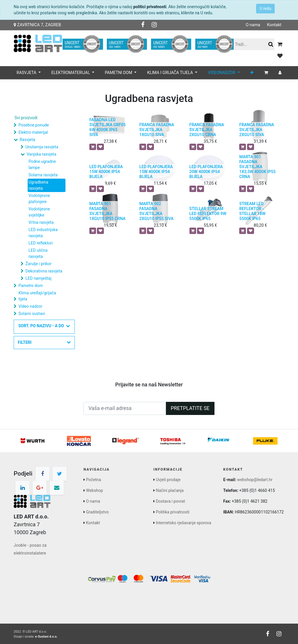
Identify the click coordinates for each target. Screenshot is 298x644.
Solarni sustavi (32, 314)
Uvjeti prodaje (168, 480)
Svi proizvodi (26, 118)
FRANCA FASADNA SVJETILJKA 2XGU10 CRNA (207, 130)
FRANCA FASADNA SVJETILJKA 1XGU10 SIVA (157, 130)
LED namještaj (38, 278)
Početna (93, 480)
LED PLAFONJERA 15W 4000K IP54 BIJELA (106, 172)
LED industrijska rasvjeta (43, 233)
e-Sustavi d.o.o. (46, 637)
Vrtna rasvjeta (41, 222)
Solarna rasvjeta (43, 175)
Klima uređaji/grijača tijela (37, 296)
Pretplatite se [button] (190, 408)
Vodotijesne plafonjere (39, 199)
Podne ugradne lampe (42, 164)
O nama (253, 25)
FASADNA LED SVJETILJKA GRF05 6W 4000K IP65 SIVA (108, 127)
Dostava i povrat (170, 501)
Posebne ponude (33, 125)
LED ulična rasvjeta (38, 253)
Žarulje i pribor (38, 264)
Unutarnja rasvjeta (42, 147)
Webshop (94, 490)
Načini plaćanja (170, 490)
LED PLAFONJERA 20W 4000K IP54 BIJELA (206, 172)
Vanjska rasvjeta (41, 154)
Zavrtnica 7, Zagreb (37, 25)
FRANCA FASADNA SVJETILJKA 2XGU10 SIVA (257, 130)
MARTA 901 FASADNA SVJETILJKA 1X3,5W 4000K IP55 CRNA (257, 167)
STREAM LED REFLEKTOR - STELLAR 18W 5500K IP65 (252, 211)
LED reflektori (41, 243)
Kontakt (274, 25)
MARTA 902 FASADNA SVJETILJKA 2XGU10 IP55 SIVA (156, 211)
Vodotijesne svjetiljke (39, 212)
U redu (265, 8)
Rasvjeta (27, 140)
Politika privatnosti (173, 512)
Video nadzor (30, 306)
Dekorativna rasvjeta (44, 271)
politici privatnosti (150, 7)
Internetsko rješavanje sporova (183, 523)
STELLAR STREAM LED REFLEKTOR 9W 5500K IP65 (208, 214)
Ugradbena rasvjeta (38, 185)
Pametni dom (30, 286)
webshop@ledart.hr (255, 480)
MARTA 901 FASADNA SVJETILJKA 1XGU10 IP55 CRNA (107, 211)
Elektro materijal (33, 132)
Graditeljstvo (97, 512)
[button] (252, 73)
